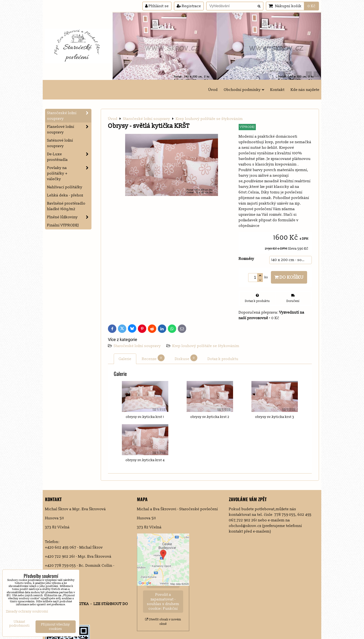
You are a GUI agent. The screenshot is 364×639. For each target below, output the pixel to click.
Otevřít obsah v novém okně (163, 622)
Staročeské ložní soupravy (138, 346)
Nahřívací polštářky (65, 187)
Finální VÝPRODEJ (63, 225)
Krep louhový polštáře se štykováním (206, 346)
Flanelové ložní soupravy (69, 129)
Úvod (213, 90)
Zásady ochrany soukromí (27, 611)
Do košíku (289, 277)
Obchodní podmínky (244, 90)
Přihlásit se (157, 6)
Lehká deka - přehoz (65, 195)
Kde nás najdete (305, 90)
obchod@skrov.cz (245, 526)
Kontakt (277, 90)
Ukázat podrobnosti (19, 624)
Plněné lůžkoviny (69, 217)
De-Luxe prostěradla (69, 157)
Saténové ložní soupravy (60, 143)
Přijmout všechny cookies (55, 627)
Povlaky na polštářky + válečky (69, 173)
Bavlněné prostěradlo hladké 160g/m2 (66, 206)
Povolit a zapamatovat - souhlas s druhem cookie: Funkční (163, 602)
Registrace (189, 6)
